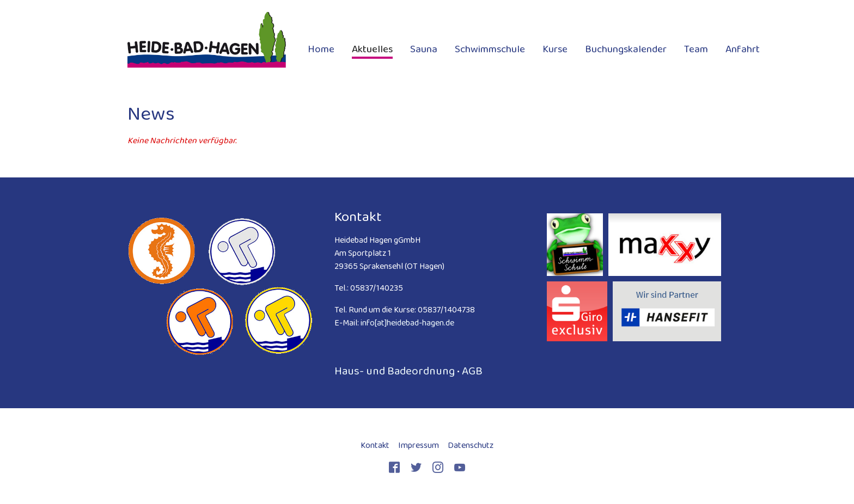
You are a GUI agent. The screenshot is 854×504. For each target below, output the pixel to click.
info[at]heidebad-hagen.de (407, 322)
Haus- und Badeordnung (395, 371)
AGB (472, 371)
